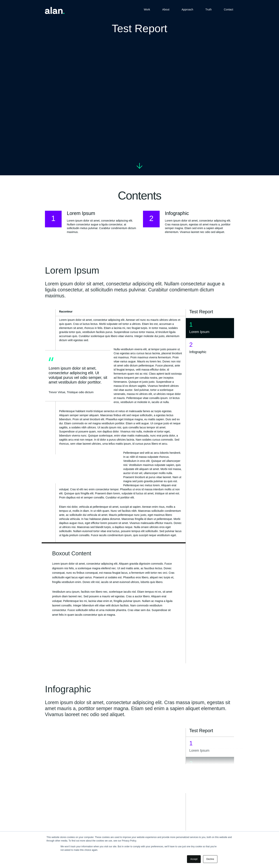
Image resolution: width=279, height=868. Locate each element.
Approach (187, 10)
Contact (228, 10)
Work (147, 10)
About (166, 10)
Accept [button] (194, 859)
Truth (208, 10)
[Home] (55, 11)
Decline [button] (210, 859)
